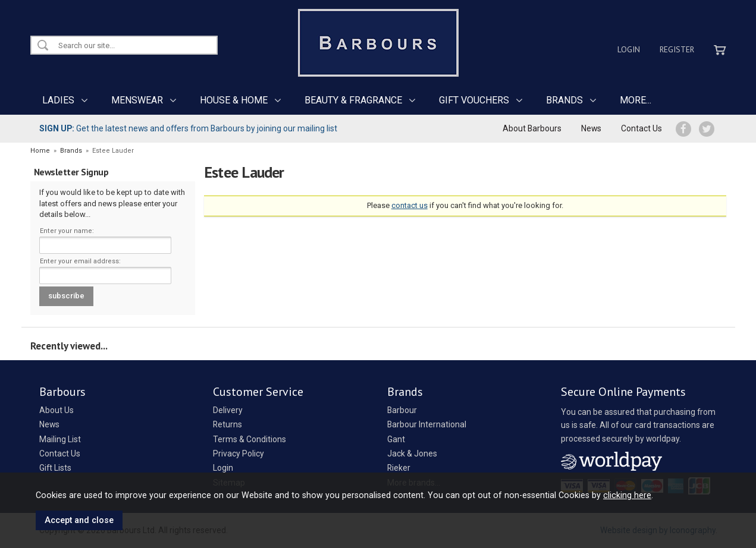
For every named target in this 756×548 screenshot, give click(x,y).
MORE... (636, 100)
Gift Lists (55, 468)
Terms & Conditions (250, 439)
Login (629, 49)
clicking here (627, 495)
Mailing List (60, 439)
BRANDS (564, 100)
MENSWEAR (137, 100)
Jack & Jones (412, 453)
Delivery (228, 410)
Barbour (402, 410)
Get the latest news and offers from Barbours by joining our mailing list (188, 128)
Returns (228, 424)
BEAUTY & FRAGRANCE (353, 100)
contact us (410, 205)
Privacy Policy (239, 453)
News (591, 128)
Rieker (399, 468)
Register (677, 49)
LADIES (58, 100)
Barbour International (427, 424)
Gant (396, 439)
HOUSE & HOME (234, 100)
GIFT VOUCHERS (474, 100)
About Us (57, 410)
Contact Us (641, 128)
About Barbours (532, 128)
